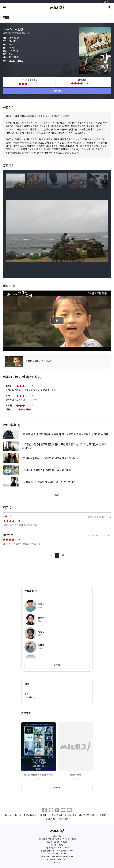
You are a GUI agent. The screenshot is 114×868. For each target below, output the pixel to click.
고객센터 (42, 815)
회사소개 (17, 815)
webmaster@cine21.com (60, 859)
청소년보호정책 (70, 815)
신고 (109, 517)
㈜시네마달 (30, 698)
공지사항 (8, 815)
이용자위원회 (63, 819)
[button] (105, 182)
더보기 (57, 495)
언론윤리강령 (51, 819)
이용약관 (103, 815)
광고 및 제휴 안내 (30, 815)
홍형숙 (20, 61)
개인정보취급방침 (55, 815)
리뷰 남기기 (57, 91)
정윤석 (12, 61)
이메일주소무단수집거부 (88, 815)
